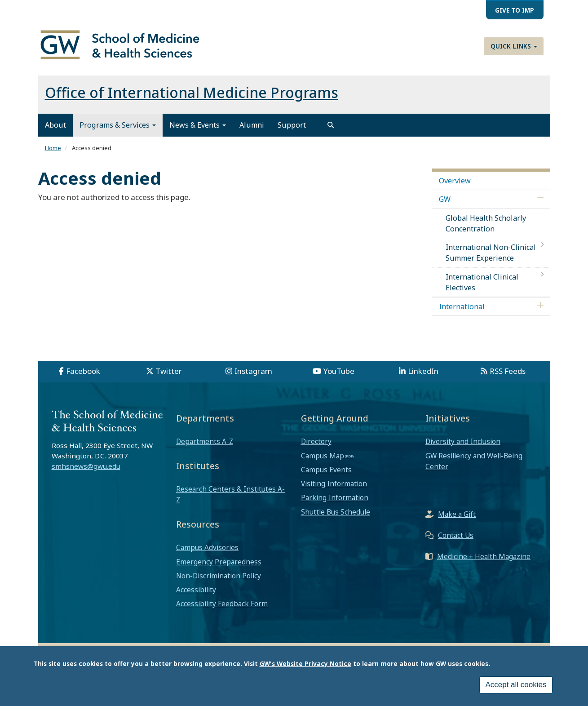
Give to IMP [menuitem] (515, 10)
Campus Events (326, 470)
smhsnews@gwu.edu (86, 466)
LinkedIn (423, 371)
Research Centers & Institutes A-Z (230, 494)
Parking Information (335, 497)
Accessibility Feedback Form (222, 604)
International (462, 306)
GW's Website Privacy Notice (305, 665)
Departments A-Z (205, 441)
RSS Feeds (508, 371)
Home (53, 148)
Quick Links (514, 46)
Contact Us (456, 535)
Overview (455, 181)
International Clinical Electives (482, 282)
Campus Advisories (207, 547)
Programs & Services (118, 125)
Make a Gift (457, 514)
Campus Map (323, 456)
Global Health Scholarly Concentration (486, 223)
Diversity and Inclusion (463, 441)
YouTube (339, 371)
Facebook (83, 371)
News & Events (198, 125)
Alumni (252, 125)
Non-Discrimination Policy (219, 576)
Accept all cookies (516, 686)
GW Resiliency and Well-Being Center (474, 461)
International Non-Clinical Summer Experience (491, 253)
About (55, 125)
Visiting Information (334, 484)
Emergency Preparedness (219, 562)
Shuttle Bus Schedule (336, 512)
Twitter (169, 371)
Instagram (253, 371)
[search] (331, 125)
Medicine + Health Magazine (484, 556)
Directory (316, 441)
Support (292, 125)
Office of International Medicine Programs (192, 92)
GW (445, 199)
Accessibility (196, 590)
